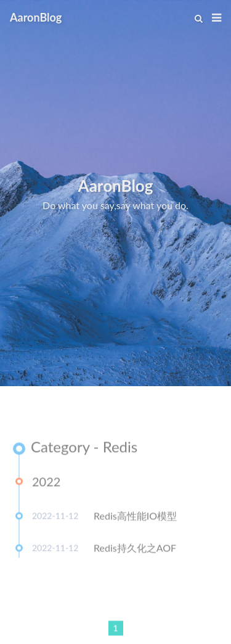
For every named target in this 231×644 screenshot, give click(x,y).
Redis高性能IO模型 (135, 517)
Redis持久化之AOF (135, 549)
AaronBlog (36, 17)
